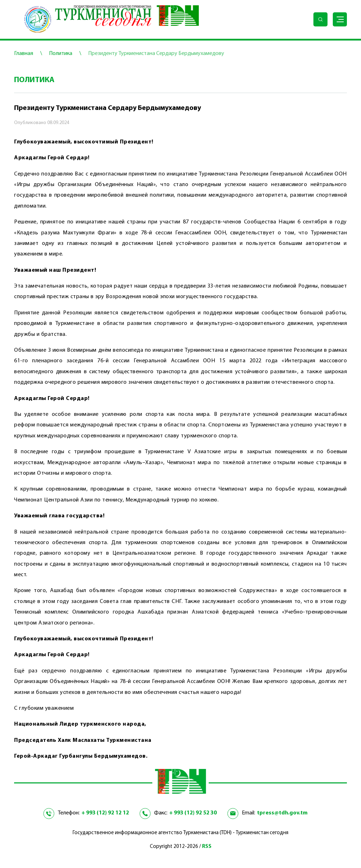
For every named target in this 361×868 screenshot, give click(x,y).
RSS (207, 847)
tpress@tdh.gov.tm (282, 813)
